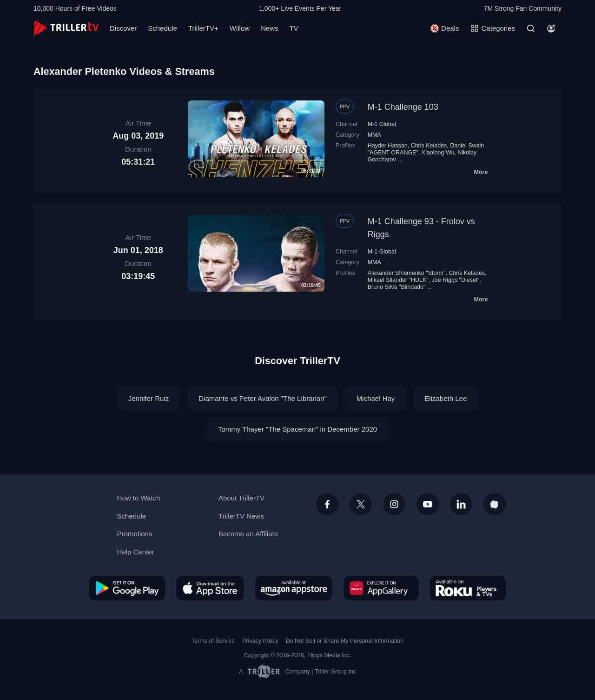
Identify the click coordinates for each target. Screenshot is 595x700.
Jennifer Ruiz (149, 398)
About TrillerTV (241, 498)
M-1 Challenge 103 (403, 107)
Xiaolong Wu (438, 153)
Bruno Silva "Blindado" (397, 287)
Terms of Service (213, 641)
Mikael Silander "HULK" (398, 280)
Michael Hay (376, 398)
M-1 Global (382, 124)
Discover (123, 28)
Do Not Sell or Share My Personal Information (345, 641)
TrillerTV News (241, 516)
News (270, 28)
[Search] (531, 28)
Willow (240, 28)
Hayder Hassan (388, 146)
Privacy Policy (260, 641)
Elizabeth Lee (446, 398)
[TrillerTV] (66, 28)
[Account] (551, 28)
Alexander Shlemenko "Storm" (407, 273)
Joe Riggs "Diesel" (456, 280)
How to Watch (139, 498)
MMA (374, 135)
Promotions (135, 534)
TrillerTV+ (203, 28)
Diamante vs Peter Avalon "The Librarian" (263, 398)
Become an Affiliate (248, 534)
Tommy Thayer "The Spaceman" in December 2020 (297, 429)
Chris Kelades (429, 146)
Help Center (136, 552)
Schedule (162, 28)
